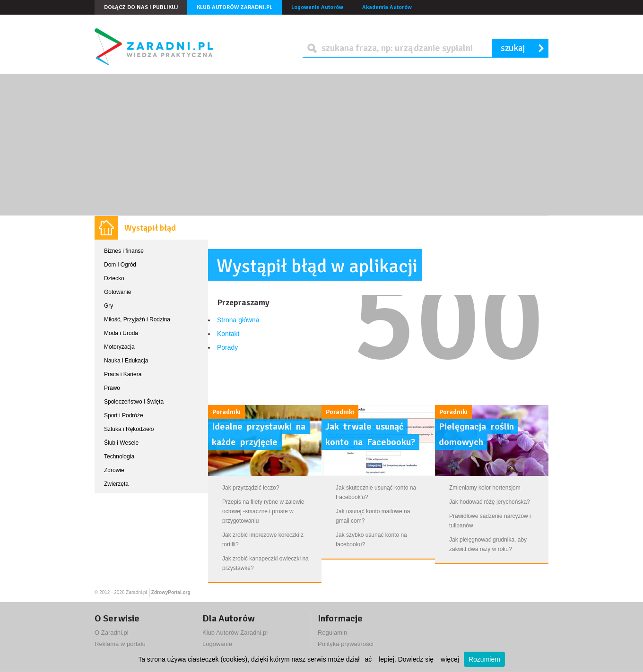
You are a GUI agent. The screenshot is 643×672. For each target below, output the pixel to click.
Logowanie (217, 644)
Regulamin (332, 633)
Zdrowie (114, 470)
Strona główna (238, 320)
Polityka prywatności (346, 644)
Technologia (119, 457)
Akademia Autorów (387, 7)
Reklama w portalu (120, 644)
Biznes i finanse (124, 251)
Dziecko (114, 278)
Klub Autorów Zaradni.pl (235, 7)
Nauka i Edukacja (126, 361)
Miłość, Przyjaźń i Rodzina (137, 319)
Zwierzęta (116, 484)
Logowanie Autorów (317, 7)
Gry (109, 306)
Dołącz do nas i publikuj (141, 7)
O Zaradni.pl (112, 633)
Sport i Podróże (124, 415)
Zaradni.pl (136, 592)
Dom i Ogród (120, 265)
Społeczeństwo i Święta (134, 402)
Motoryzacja (119, 347)
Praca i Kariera (123, 374)
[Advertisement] (321, 145)
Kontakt (228, 334)
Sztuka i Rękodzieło (129, 429)
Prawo (112, 388)
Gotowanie (117, 292)
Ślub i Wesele (121, 443)
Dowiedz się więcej (429, 659)
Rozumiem (484, 659)
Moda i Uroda (121, 333)
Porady (227, 347)
